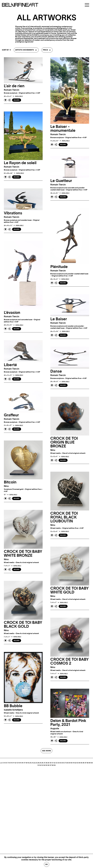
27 (44, 763)
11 (14, 763)
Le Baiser (59, 319)
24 (38, 763)
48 (88, 763)
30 (51, 763)
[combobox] (26, 50)
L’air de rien (14, 86)
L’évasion (12, 313)
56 (48, 765)
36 (63, 763)
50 (92, 763)
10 (12, 763)
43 (77, 763)
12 (15, 763)
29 (48, 763)
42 (75, 763)
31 (53, 763)
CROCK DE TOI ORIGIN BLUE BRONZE (64, 442)
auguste (55, 729)
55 (46, 765)
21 (32, 763)
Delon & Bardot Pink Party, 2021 (68, 723)
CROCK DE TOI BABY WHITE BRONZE (23, 554)
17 (25, 763)
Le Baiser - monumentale (63, 129)
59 (55, 765)
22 (34, 763)
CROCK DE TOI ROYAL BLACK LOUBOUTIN (64, 517)
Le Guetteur (61, 181)
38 (67, 763)
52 (40, 765)
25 (40, 763)
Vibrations (13, 213)
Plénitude (59, 267)
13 (17, 763)
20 (30, 763)
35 (61, 763)
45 (81, 763)
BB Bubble (13, 706)
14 (19, 763)
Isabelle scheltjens (13, 710)
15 (21, 763)
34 (59, 763)
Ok (47, 864)
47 (86, 763)
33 (57, 763)
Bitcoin (10, 482)
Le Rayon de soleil (20, 163)
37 (65, 763)
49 (90, 763)
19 (28, 763)
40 (71, 763)
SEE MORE (46, 751)
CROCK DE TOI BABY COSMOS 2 (70, 661)
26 (42, 763)
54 (44, 765)
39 (69, 763)
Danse (56, 371)
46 (83, 763)
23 (36, 763)
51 (38, 765)
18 (26, 763)
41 (73, 763)
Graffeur (11, 415)
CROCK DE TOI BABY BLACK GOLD (23, 625)
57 (51, 765)
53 (42, 765)
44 (79, 763)
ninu (53, 450)
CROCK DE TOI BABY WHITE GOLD (70, 590)
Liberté (10, 365)
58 (53, 765)
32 (55, 763)
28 (46, 763)
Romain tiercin (12, 90)
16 (23, 763)
